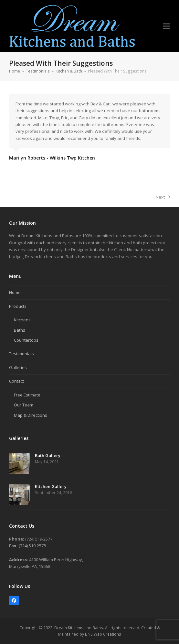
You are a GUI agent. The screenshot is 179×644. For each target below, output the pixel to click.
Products (18, 306)
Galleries (18, 367)
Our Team (24, 405)
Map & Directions (31, 415)
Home (15, 292)
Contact (16, 381)
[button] (166, 26)
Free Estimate (27, 395)
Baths (20, 330)
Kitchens (22, 320)
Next (163, 197)
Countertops (26, 340)
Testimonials (21, 354)
